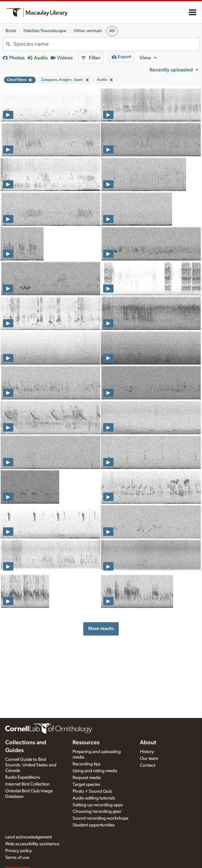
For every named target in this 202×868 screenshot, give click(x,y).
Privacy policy (19, 851)
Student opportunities (94, 825)
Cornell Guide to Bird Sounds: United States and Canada (31, 765)
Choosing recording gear (97, 811)
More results (101, 629)
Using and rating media (95, 771)
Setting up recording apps (98, 805)
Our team (149, 759)
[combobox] (106, 44)
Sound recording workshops (101, 818)
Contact (148, 765)
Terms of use (17, 858)
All (112, 31)
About (148, 743)
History (147, 752)
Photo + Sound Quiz (92, 791)
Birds (11, 31)
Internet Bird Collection (27, 784)
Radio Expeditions (23, 777)
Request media (87, 778)
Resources (86, 743)
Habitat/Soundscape (45, 31)
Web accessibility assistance (32, 844)
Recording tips (87, 764)
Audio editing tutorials (94, 798)
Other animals (88, 31)
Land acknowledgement (28, 837)
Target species (86, 785)
